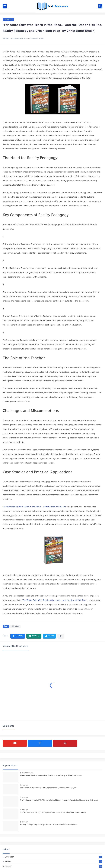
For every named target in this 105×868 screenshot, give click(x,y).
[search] (100, 6)
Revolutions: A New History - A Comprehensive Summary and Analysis (48, 788)
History (54, 866)
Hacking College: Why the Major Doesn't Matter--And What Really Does (49, 825)
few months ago (28, 773)
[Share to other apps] (61, 636)
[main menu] (5, 6)
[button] (18, 636)
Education (8, 20)
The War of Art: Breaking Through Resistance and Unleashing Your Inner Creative (53, 813)
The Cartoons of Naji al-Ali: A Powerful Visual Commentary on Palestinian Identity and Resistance (59, 800)
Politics (54, 861)
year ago (25, 785)
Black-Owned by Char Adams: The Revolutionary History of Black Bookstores (51, 776)
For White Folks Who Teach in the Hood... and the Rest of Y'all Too (35, 507)
